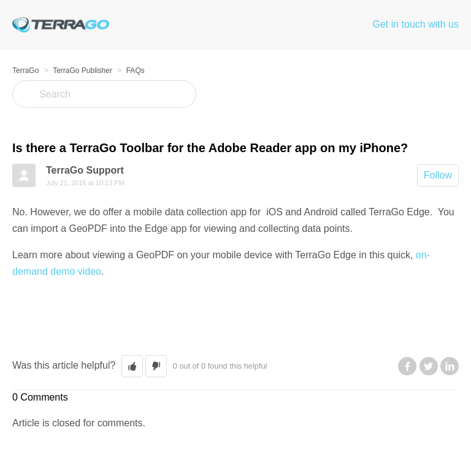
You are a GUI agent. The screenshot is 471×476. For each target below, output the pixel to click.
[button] (132, 366)
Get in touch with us (415, 24)
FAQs (136, 71)
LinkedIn (450, 366)
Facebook (407, 366)
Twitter (429, 366)
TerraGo (25, 71)
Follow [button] (438, 175)
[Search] (104, 94)
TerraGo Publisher (82, 71)
